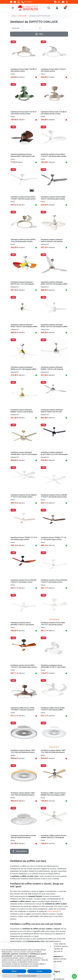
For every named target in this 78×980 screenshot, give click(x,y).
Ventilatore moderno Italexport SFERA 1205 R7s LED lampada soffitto (54, 283)
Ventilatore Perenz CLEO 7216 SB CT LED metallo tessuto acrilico (54, 113)
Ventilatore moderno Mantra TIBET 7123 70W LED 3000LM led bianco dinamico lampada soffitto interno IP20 (53, 753)
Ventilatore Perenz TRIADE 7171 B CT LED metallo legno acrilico (24, 538)
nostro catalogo (53, 911)
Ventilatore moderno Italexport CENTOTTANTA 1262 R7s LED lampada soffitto (52, 412)
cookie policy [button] (32, 956)
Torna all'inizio (19, 851)
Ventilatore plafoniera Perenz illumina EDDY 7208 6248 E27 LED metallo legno (23, 156)
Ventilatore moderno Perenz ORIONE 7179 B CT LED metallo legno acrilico (54, 496)
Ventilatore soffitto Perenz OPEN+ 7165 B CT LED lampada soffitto (53, 709)
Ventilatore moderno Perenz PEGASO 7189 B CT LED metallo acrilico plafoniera (54, 582)
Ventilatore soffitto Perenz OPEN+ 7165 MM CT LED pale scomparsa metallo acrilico (23, 710)
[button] (49, 8)
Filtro (39, 34)
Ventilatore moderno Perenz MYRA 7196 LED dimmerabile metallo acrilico (23, 241)
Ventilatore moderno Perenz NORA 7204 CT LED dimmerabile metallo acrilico (53, 199)
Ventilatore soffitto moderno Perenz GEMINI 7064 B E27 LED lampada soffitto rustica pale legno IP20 (53, 837)
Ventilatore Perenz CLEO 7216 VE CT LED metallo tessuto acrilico (24, 113)
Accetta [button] (40, 971)
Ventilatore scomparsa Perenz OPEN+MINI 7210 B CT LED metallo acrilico (53, 667)
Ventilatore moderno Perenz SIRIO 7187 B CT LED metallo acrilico (53, 624)
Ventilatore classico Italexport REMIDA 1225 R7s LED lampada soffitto (22, 412)
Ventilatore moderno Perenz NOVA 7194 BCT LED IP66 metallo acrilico (23, 198)
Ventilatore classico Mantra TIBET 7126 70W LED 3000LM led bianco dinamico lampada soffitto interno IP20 (23, 796)
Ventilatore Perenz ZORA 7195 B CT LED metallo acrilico (53, 70)
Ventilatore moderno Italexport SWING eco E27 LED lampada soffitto (24, 368)
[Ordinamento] (26, 28)
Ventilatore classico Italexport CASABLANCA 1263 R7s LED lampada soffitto (24, 454)
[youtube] (63, 2)
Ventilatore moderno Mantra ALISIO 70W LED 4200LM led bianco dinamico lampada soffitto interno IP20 (23, 838)
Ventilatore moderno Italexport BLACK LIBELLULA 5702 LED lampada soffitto (54, 454)
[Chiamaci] (27, 2)
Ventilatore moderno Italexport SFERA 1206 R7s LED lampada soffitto (24, 326)
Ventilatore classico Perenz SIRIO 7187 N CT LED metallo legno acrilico (24, 666)
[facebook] (55, 2)
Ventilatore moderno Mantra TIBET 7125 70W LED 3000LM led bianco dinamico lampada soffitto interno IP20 (23, 753)
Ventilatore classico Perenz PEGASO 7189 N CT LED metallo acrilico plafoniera (24, 582)
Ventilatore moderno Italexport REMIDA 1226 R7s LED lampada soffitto (52, 369)
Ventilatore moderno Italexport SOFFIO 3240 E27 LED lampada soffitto (52, 241)
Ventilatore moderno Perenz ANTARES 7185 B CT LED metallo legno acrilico (22, 625)
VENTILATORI (22, 16)
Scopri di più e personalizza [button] (27, 976)
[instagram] (59, 2)
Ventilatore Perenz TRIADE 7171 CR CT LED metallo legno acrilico (53, 538)
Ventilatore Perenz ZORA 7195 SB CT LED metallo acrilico (24, 70)
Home (14, 16)
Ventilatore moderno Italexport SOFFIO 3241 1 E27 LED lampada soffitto (22, 284)
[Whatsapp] (19, 2)
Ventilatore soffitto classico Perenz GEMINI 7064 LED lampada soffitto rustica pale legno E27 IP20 (53, 795)
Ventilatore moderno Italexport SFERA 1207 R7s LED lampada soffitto (54, 326)
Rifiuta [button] (14, 971)
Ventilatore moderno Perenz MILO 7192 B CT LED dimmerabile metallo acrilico (54, 156)
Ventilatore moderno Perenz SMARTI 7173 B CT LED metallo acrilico (24, 496)
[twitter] (67, 2)
